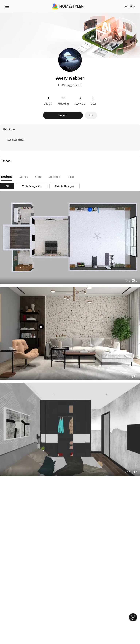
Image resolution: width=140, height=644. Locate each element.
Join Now (130, 6)
